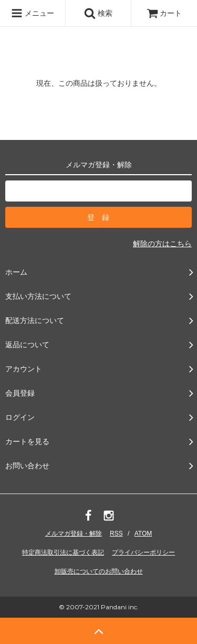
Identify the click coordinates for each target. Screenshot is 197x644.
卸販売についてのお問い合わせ (99, 571)
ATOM (143, 534)
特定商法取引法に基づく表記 (63, 552)
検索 (98, 13)
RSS (116, 534)
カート (164, 13)
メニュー (33, 13)
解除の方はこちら (162, 244)
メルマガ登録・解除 (74, 534)
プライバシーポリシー (143, 552)
